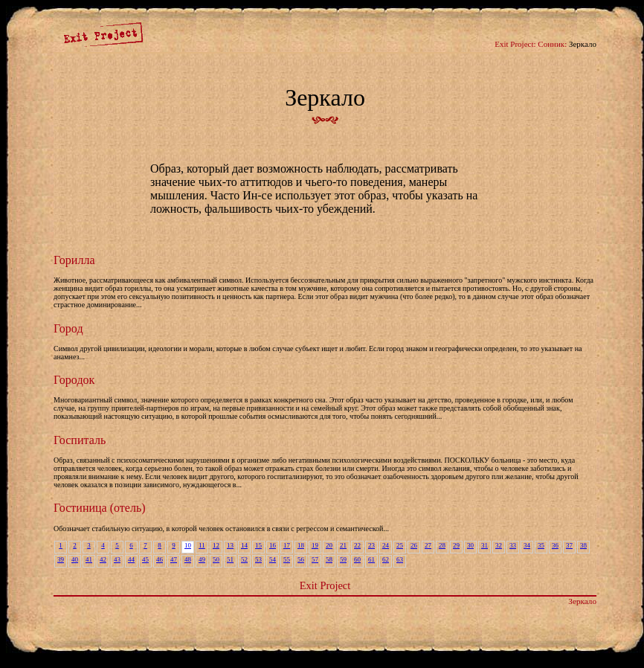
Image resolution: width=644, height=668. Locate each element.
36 (555, 545)
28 (442, 545)
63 (400, 559)
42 (103, 559)
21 (343, 545)
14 (244, 545)
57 (315, 559)
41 (89, 559)
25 (400, 545)
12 (216, 545)
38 (583, 545)
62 (386, 559)
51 (230, 559)
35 (541, 545)
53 (258, 559)
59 (343, 559)
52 (244, 559)
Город (68, 328)
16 (273, 545)
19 (315, 545)
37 (569, 545)
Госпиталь (80, 440)
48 (188, 559)
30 (470, 545)
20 (329, 545)
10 (188, 545)
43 (117, 559)
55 (287, 559)
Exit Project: (515, 44)
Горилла (74, 260)
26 (414, 545)
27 (428, 545)
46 (160, 559)
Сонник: (552, 44)
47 (174, 559)
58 (329, 559)
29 (456, 545)
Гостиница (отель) (100, 508)
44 (131, 559)
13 (230, 545)
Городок (74, 380)
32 (499, 545)
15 (258, 545)
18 (301, 545)
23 (371, 545)
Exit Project (325, 585)
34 (527, 545)
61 (371, 559)
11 (202, 545)
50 (216, 559)
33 (513, 545)
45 (145, 559)
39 (61, 559)
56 (301, 559)
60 (357, 559)
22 (357, 545)
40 (75, 559)
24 (386, 545)
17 (287, 545)
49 (202, 559)
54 (273, 559)
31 (484, 545)
